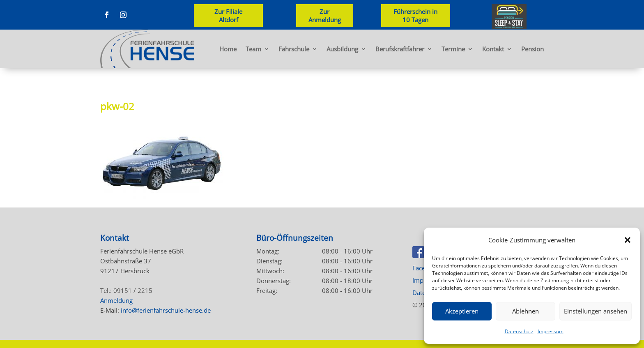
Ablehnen (526, 311)
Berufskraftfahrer (400, 49)
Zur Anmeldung (325, 16)
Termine (453, 49)
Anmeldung (116, 300)
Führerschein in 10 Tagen (415, 16)
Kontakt (493, 49)
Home (228, 49)
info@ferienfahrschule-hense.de (166, 310)
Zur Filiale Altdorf (228, 16)
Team (253, 49)
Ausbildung (342, 49)
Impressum (551, 331)
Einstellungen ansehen (596, 311)
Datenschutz (519, 331)
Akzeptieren (462, 311)
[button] (628, 240)
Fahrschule (294, 49)
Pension (532, 49)
